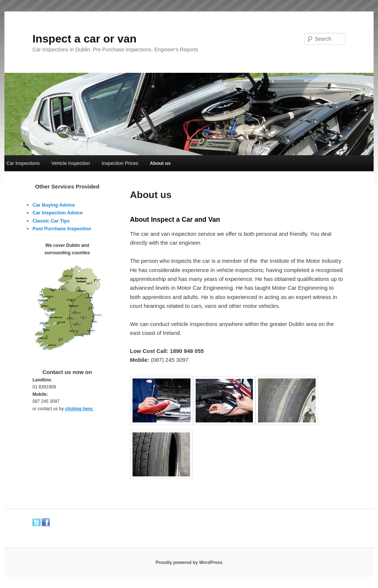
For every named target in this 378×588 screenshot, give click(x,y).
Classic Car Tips (51, 221)
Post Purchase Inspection (62, 229)
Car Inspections (23, 163)
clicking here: (79, 409)
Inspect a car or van (85, 39)
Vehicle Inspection (71, 163)
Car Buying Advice (54, 205)
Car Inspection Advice (58, 213)
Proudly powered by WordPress (189, 562)
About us (160, 163)
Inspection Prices (120, 163)
